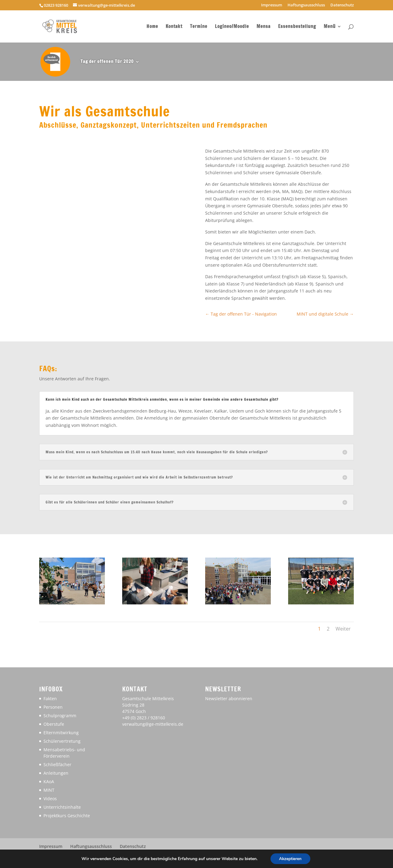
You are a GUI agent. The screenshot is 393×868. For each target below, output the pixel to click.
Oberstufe (54, 724)
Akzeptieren (290, 858)
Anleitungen (56, 773)
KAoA (49, 782)
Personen (53, 707)
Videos (50, 799)
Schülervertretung (62, 741)
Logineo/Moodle (232, 27)
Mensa (264, 27)
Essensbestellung (297, 27)
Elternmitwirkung (61, 733)
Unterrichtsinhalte (62, 807)
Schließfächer (57, 764)
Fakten (50, 699)
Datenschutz (342, 5)
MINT (49, 790)
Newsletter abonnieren (229, 699)
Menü (330, 27)
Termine (199, 27)
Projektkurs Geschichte (67, 816)
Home (152, 27)
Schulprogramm (60, 716)
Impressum (272, 5)
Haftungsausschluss (306, 5)
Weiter (343, 629)
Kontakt (174, 27)
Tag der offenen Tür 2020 (107, 61)
